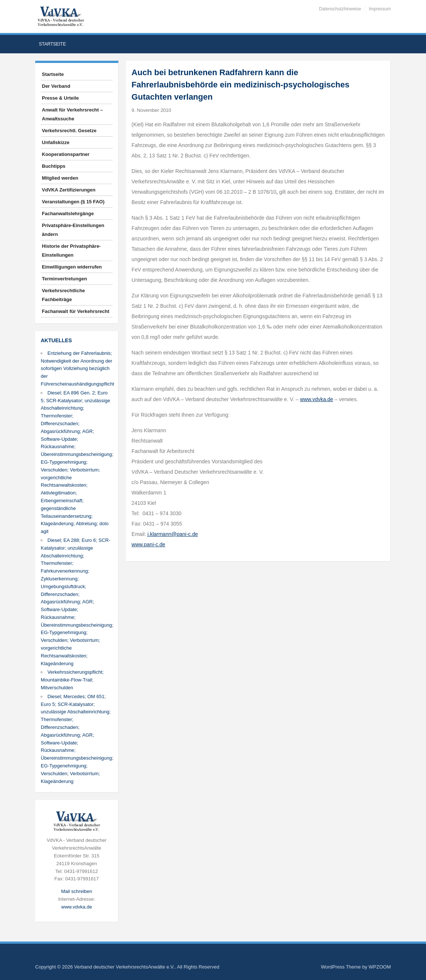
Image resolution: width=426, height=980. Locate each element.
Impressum (380, 9)
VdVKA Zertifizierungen (69, 190)
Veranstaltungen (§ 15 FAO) (73, 202)
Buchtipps (54, 166)
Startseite (52, 44)
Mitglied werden (60, 178)
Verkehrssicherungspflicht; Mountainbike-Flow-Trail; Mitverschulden (72, 680)
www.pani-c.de (148, 544)
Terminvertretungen (64, 279)
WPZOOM (380, 967)
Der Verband (56, 86)
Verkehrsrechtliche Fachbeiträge (63, 295)
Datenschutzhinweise (340, 9)
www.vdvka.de (76, 907)
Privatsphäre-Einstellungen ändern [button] (73, 230)
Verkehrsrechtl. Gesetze (69, 131)
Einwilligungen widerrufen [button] (72, 267)
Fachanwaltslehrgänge (68, 214)
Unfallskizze (56, 142)
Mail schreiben (77, 891)
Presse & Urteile (60, 98)
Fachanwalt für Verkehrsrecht (76, 311)
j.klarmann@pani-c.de (173, 534)
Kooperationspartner (66, 154)
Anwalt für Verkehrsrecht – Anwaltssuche (72, 114)
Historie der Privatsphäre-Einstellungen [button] (71, 251)
